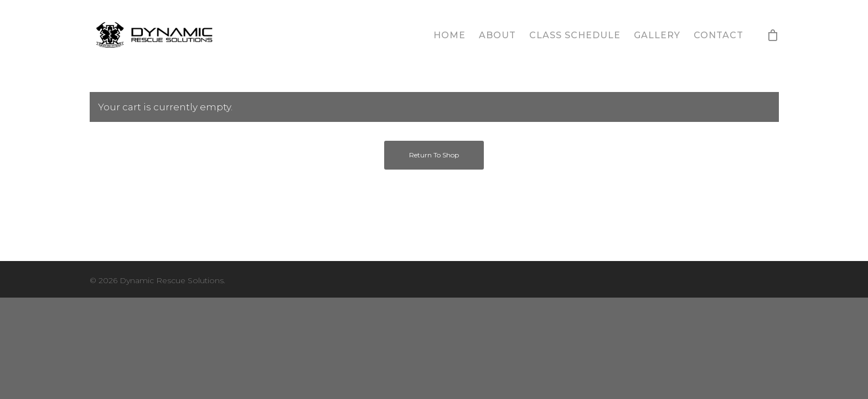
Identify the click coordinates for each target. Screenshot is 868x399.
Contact (719, 35)
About (497, 35)
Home (449, 35)
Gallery (657, 35)
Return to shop (434, 155)
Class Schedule (575, 35)
